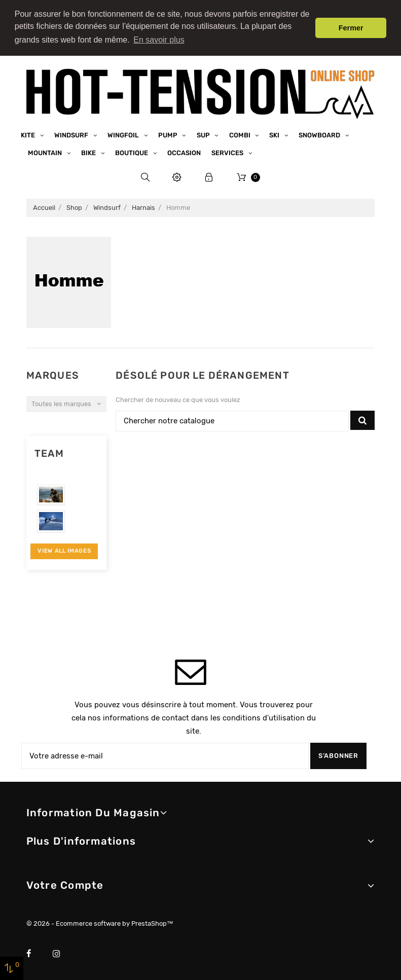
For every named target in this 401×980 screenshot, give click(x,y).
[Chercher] (232, 420)
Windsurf (72, 133)
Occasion (184, 151)
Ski (275, 133)
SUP (204, 133)
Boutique (132, 151)
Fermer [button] (351, 28)
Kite (29, 133)
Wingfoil (124, 133)
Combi (241, 133)
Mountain (46, 151)
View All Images (64, 549)
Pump (169, 133)
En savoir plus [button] (159, 40)
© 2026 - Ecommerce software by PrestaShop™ (100, 921)
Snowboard (320, 133)
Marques (53, 373)
